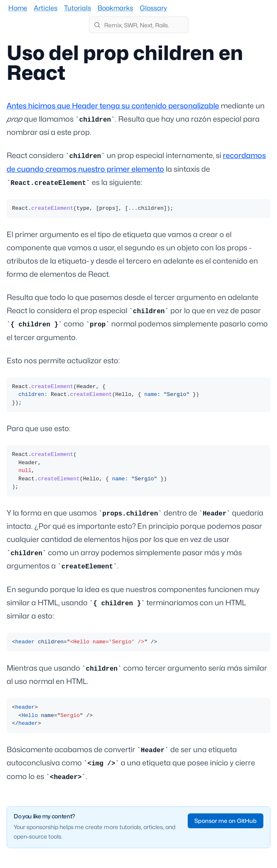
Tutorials (78, 8)
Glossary (153, 8)
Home (18, 8)
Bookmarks (115, 8)
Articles (46, 8)
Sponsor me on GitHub (226, 821)
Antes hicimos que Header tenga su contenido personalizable (113, 106)
